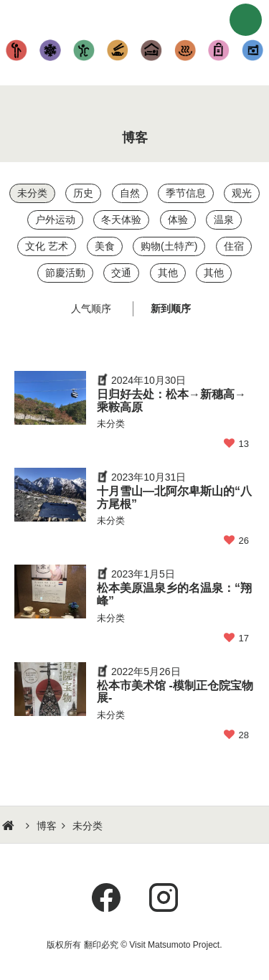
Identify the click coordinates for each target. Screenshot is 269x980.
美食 (118, 50)
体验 (84, 50)
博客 (47, 826)
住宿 (152, 50)
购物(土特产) (218, 50)
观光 (17, 50)
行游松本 (135, 18)
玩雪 (51, 50)
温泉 (185, 50)
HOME (10, 826)
